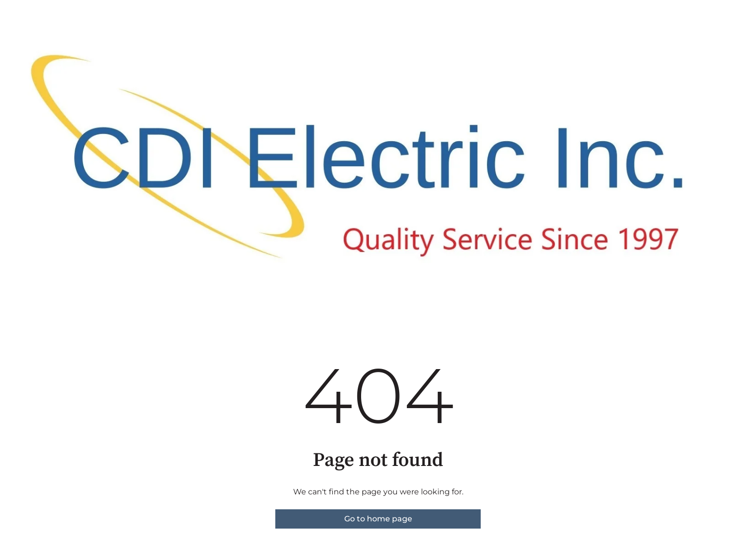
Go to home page (378, 519)
